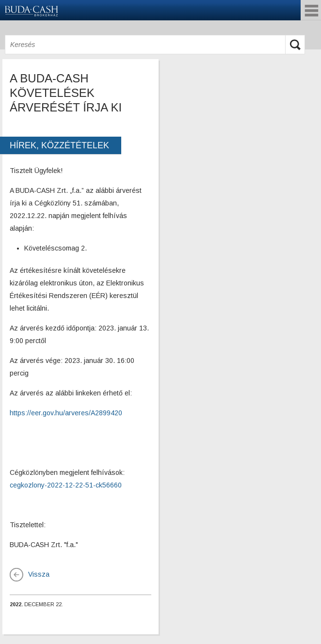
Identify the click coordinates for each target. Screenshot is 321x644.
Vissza (39, 574)
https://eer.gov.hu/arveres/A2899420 (66, 413)
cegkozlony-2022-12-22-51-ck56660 (66, 485)
